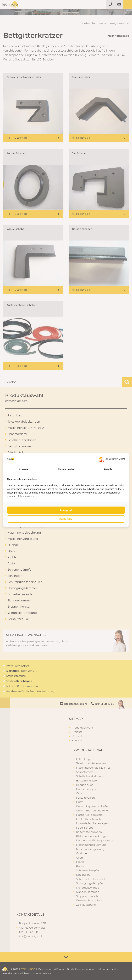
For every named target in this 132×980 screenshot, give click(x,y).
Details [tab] (108, 469)
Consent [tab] (24, 469)
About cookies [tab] (66, 469)
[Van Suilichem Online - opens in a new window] (112, 459)
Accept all (66, 510)
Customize (66, 519)
